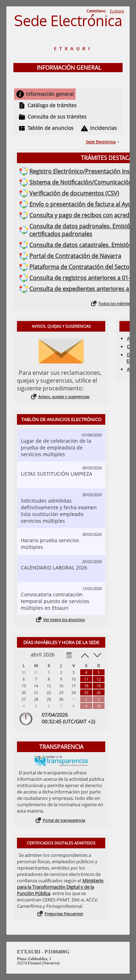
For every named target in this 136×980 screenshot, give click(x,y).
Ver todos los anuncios (64, 620)
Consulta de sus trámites (57, 117)
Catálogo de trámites (52, 105)
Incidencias (104, 128)
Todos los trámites (115, 303)
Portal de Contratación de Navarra (75, 256)
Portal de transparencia (64, 820)
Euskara (117, 11)
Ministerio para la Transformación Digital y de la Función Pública (60, 887)
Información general (50, 94)
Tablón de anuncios (51, 128)
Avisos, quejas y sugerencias (64, 397)
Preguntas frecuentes (64, 914)
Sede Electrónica (101, 142)
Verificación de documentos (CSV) (74, 193)
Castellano (96, 11)
